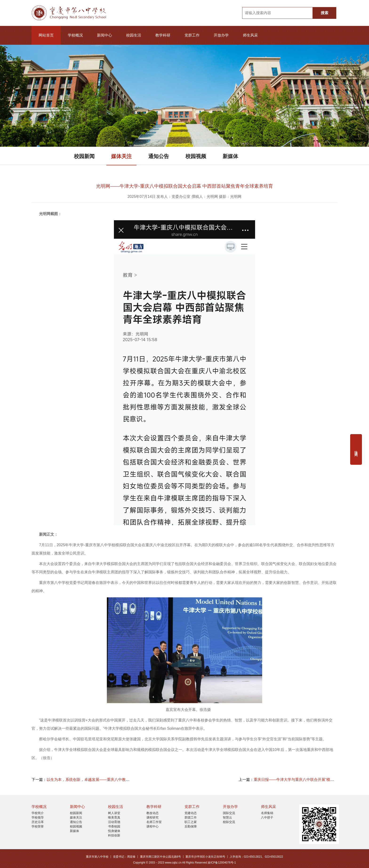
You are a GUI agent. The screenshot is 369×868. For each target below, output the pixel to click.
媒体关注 (121, 156)
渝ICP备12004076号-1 (222, 863)
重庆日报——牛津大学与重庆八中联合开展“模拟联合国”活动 (304, 780)
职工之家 (191, 822)
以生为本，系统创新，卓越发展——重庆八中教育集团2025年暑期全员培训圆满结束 (117, 780)
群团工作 (191, 817)
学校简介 (38, 813)
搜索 (325, 13)
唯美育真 (114, 817)
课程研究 (152, 817)
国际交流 (229, 813)
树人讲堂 (114, 813)
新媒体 (230, 156)
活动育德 (114, 822)
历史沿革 (38, 822)
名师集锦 (267, 813)
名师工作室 (154, 822)
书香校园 (114, 826)
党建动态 (191, 813)
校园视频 (196, 156)
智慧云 (227, 817)
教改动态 (152, 813)
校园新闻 (84, 156)
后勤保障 (191, 826)
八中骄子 (267, 817)
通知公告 (159, 156)
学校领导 (38, 817)
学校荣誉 (38, 826)
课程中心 (152, 826)
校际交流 (229, 822)
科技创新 (114, 835)
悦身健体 (114, 831)
